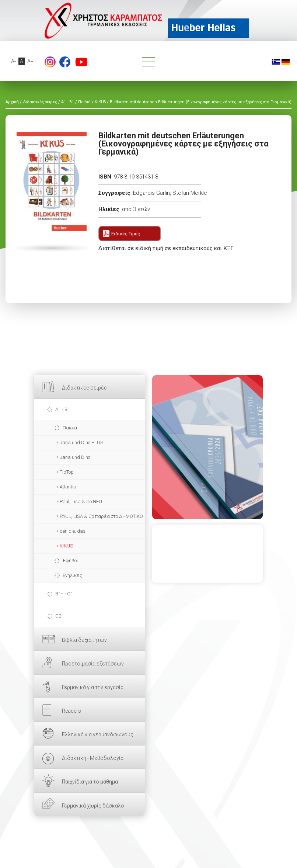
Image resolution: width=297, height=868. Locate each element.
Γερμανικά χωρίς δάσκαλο (93, 806)
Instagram (50, 62)
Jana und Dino (75, 457)
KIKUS (66, 546)
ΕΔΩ (207, 447)
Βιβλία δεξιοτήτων (84, 640)
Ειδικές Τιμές (126, 234)
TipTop (67, 472)
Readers (71, 711)
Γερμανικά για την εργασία (93, 687)
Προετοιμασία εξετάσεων (93, 664)
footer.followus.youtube (81, 62)
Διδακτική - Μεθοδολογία (93, 758)
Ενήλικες (72, 575)
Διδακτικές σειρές (84, 388)
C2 (58, 616)
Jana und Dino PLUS (81, 442)
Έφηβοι (70, 561)
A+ (30, 61)
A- (13, 61)
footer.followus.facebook (65, 62)
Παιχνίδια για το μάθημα (90, 782)
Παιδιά (70, 428)
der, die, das (73, 531)
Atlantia (68, 487)
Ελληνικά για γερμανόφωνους (98, 734)
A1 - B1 (63, 409)
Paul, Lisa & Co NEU (81, 502)
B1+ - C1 (64, 594)
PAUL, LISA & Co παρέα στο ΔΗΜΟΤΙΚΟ (101, 516)
